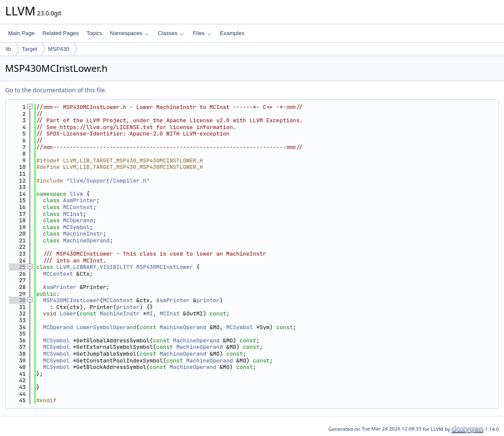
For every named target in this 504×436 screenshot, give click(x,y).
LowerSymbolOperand (106, 327)
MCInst (73, 214)
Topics (94, 33)
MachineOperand (86, 240)
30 (17, 300)
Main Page (21, 33)
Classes (171, 33)
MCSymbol (76, 227)
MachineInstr (83, 234)
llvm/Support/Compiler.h (108, 181)
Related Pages (60, 33)
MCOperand (78, 220)
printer (208, 300)
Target (29, 49)
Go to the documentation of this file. (56, 90)
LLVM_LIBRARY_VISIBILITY (95, 267)
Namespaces (129, 33)
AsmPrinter (79, 200)
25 (17, 267)
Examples (232, 33)
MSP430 (59, 49)
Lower (68, 314)
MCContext (78, 207)
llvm (76, 194)
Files (202, 33)
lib (8, 49)
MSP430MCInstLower (165, 267)
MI (150, 314)
